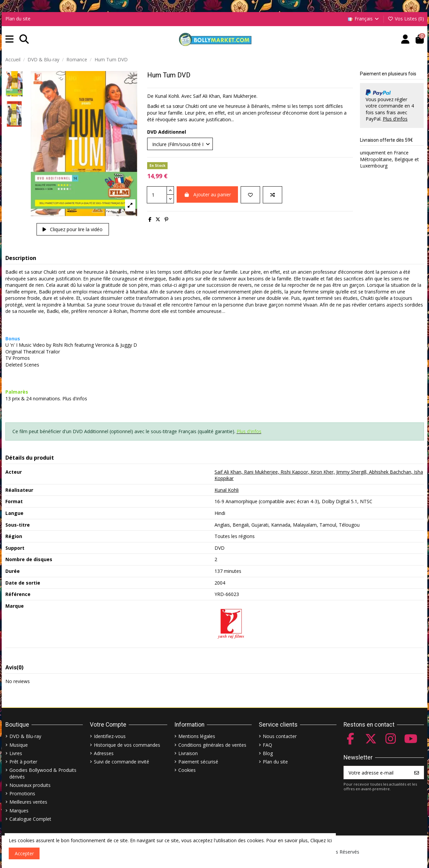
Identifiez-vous (110, 736)
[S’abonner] (417, 773)
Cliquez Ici (321, 840)
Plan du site (18, 19)
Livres (16, 753)
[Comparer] (272, 195)
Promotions (22, 793)
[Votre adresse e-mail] (377, 773)
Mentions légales (197, 736)
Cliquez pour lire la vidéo (73, 229)
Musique (19, 745)
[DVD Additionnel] (180, 144)
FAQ (267, 745)
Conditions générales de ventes (212, 745)
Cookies (187, 770)
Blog (268, 753)
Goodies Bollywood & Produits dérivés (43, 773)
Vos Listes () (406, 19)
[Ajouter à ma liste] (250, 195)
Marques (19, 811)
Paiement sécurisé (198, 762)
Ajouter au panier (207, 194)
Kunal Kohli (227, 490)
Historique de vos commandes (127, 745)
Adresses (104, 753)
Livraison (188, 753)
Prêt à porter (23, 762)
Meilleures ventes (28, 802)
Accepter (24, 853)
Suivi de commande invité (121, 762)
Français (364, 19)
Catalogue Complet (30, 819)
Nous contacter (280, 736)
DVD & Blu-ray (25, 736)
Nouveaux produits (30, 785)
